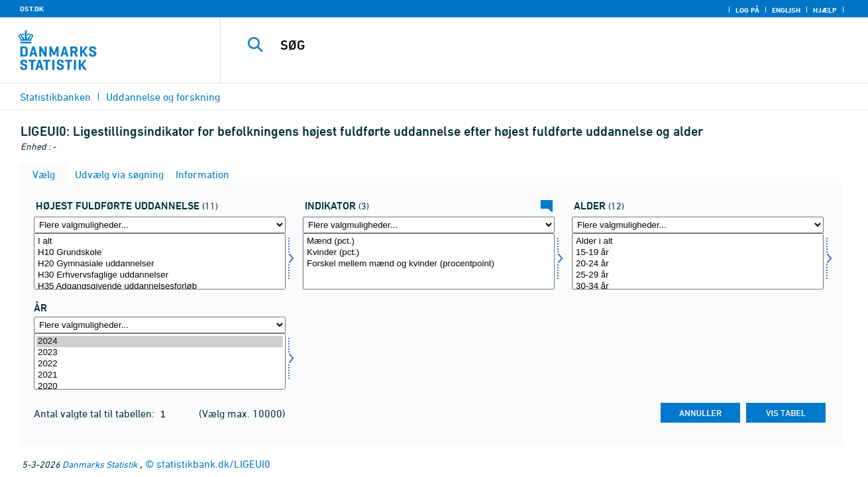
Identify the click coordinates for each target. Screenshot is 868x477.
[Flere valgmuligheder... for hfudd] (160, 225)
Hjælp (825, 10)
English (786, 10)
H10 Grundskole (160, 253)
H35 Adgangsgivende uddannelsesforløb (160, 287)
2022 (160, 364)
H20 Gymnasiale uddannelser (160, 264)
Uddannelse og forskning (163, 97)
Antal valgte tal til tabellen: (95, 413)
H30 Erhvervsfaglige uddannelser (160, 275)
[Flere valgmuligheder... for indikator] (429, 225)
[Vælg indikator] (429, 261)
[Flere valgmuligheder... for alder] (698, 225)
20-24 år (698, 264)
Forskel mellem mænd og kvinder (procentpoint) (429, 264)
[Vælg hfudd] (160, 261)
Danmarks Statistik (100, 464)
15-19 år (698, 253)
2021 (160, 375)
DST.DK (32, 9)
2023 (160, 353)
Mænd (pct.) (429, 241)
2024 (160, 342)
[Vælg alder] (698, 261)
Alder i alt (698, 241)
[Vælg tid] (160, 361)
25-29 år (698, 275)
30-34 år (698, 287)
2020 (160, 387)
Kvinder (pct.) (429, 253)
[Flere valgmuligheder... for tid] (160, 325)
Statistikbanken (55, 97)
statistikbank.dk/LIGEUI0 (213, 464)
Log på (747, 10)
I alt (160, 241)
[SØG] (530, 45)
